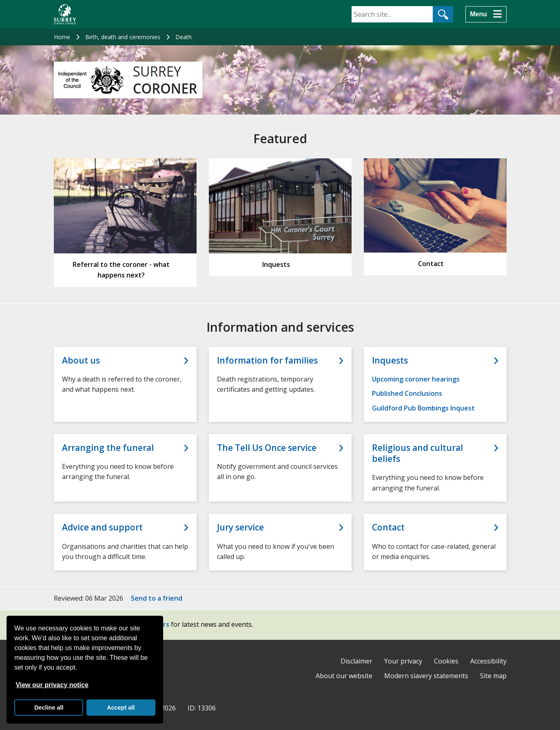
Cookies (446, 661)
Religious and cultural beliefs (417, 453)
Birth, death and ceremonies (123, 37)
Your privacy (403, 661)
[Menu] (486, 14)
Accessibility (488, 661)
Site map (493, 676)
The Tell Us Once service (267, 448)
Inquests (390, 361)
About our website (344, 676)
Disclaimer (356, 661)
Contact (388, 527)
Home (62, 37)
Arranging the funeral (108, 448)
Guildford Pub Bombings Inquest (423, 408)
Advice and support (102, 527)
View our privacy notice (52, 685)
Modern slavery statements (426, 676)
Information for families (267, 361)
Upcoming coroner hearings (416, 379)
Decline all (49, 708)
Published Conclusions (407, 393)
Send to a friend (157, 598)
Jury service (240, 527)
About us (81, 361)
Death (184, 37)
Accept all (121, 708)
